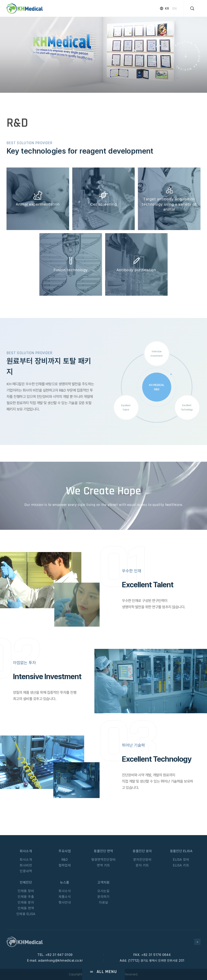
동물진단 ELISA (181, 851)
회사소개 (26, 851)
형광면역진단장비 (103, 860)
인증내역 (26, 871)
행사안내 (65, 902)
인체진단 (26, 882)
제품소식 (65, 897)
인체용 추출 (26, 897)
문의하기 (103, 897)
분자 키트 (142, 865)
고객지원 (103, 882)
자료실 (103, 902)
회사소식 (65, 891)
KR (167, 8)
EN (174, 8)
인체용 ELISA (26, 914)
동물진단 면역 (103, 851)
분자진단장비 (142, 860)
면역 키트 (103, 865)
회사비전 (26, 865)
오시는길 (103, 891)
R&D (65, 860)
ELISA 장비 (181, 860)
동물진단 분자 (142, 851)
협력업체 (65, 865)
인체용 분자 (26, 902)
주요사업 (65, 851)
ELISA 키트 (181, 865)
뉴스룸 (65, 882)
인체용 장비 (26, 891)
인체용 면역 (26, 908)
